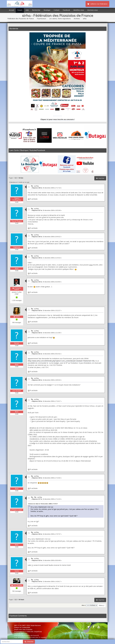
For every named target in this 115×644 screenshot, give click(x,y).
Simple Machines (36, 626)
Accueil (12, 10)
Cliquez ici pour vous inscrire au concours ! (58, 119)
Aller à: (84, 605)
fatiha (18, 317)
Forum (20, 10)
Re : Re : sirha (36, 497)
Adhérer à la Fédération (97, 4)
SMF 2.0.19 (18, 626)
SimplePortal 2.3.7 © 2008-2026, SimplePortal (28, 632)
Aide (27, 10)
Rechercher (36, 10)
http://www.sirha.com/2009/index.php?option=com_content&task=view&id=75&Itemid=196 (61, 361)
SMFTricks (24, 634)
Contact (57, 10)
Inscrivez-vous (93, 10)
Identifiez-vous (79, 10)
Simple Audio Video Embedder (23, 630)
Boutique (47, 10)
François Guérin (18, 289)
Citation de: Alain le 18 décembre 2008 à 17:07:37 (43, 504)
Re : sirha (35, 186)
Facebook (66, 10)
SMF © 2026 (26, 626)
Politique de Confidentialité (22, 628)
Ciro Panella (18, 585)
